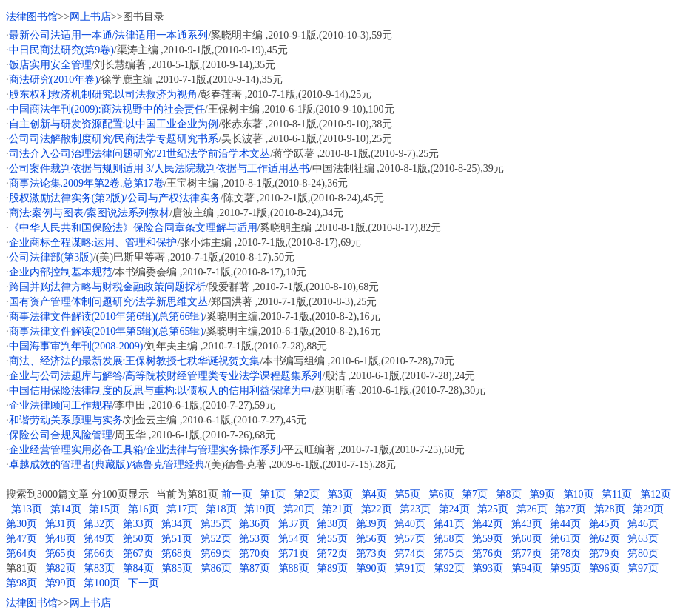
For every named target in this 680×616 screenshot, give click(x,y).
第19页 (260, 509)
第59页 (488, 539)
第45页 (605, 524)
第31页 (61, 524)
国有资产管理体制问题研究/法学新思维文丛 (109, 302)
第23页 (415, 509)
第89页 (332, 568)
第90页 (371, 568)
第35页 (216, 524)
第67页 (138, 553)
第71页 (294, 553)
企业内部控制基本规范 (61, 272)
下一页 (144, 583)
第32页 (99, 524)
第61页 (565, 539)
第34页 (177, 524)
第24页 (454, 509)
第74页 (410, 553)
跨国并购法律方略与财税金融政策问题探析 (107, 287)
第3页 (340, 494)
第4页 (374, 494)
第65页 (61, 553)
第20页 (299, 509)
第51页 (177, 539)
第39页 (371, 524)
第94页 (527, 568)
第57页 (410, 539)
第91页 (410, 568)
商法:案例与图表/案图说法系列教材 (90, 213)
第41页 (449, 524)
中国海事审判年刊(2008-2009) (76, 346)
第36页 (255, 524)
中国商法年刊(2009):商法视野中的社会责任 (107, 109)
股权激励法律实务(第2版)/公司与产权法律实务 (115, 198)
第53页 (255, 539)
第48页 (61, 539)
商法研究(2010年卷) (54, 80)
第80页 (643, 553)
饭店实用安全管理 (50, 65)
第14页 (66, 509)
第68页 (177, 553)
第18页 (221, 509)
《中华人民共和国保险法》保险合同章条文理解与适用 (133, 228)
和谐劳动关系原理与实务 (66, 420)
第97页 (643, 568)
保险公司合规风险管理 (61, 435)
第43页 (527, 524)
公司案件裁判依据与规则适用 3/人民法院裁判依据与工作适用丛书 (159, 168)
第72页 (332, 553)
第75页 (449, 553)
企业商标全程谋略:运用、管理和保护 (93, 242)
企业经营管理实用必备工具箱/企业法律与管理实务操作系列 (145, 450)
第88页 (294, 568)
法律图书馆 (32, 17)
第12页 (656, 494)
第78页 (565, 553)
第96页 (605, 568)
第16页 (144, 509)
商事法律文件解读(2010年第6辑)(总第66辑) (107, 317)
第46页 (643, 524)
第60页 (527, 539)
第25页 (493, 509)
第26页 (532, 509)
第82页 (61, 568)
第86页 (216, 568)
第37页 (294, 524)
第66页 (99, 553)
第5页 (407, 494)
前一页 (237, 494)
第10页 (579, 494)
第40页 (410, 524)
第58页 (449, 539)
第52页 (216, 539)
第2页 (307, 494)
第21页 (337, 509)
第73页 (371, 553)
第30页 (21, 524)
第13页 (27, 509)
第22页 (377, 509)
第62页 (605, 539)
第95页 (565, 568)
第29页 (648, 509)
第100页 (102, 583)
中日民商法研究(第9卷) (61, 50)
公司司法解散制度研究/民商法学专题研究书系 (114, 139)
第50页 (138, 539)
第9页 (542, 494)
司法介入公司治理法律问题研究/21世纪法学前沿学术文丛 (140, 154)
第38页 (332, 524)
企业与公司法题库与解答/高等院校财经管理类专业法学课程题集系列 (166, 376)
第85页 (177, 568)
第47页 (21, 539)
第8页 (509, 494)
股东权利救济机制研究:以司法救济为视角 (104, 94)
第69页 (216, 553)
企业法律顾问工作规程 (61, 405)
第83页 (99, 568)
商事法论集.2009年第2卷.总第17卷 (87, 183)
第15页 (104, 509)
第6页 (441, 494)
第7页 (475, 494)
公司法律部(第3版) (51, 257)
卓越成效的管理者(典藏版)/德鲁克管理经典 (107, 465)
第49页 (99, 539)
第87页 (255, 568)
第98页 (21, 583)
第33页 (138, 524)
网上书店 (90, 17)
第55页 (332, 539)
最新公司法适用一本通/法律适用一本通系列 (109, 35)
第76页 (488, 553)
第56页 (371, 539)
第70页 (255, 553)
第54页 (294, 539)
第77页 (527, 553)
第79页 (605, 553)
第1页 (273, 494)
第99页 (61, 583)
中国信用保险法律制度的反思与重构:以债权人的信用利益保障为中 (161, 391)
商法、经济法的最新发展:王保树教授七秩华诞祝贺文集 (135, 361)
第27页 (570, 509)
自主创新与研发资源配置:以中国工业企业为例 (114, 124)
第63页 (643, 539)
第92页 (449, 568)
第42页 (488, 524)
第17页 (182, 509)
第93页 (488, 568)
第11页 (617, 494)
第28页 (610, 509)
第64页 (21, 553)
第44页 (565, 524)
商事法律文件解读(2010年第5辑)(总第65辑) (107, 331)
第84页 (138, 568)
